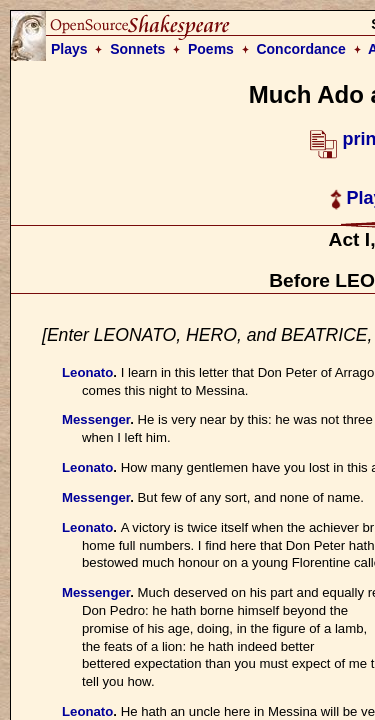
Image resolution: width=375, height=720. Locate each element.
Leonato (87, 372)
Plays (69, 49)
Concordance (300, 49)
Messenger (96, 419)
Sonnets (137, 49)
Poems (211, 49)
